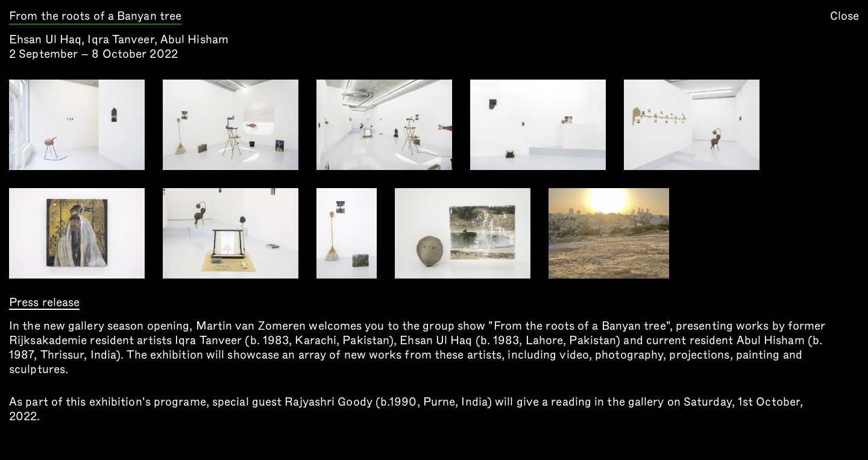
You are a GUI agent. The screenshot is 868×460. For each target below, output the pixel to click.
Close (845, 16)
